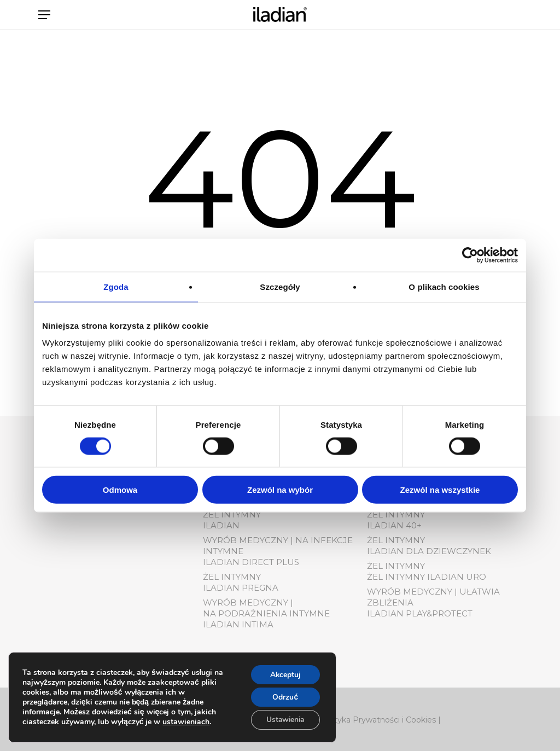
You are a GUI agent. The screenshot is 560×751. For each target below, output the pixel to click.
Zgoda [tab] (116, 286)
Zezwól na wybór (280, 490)
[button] (44, 20)
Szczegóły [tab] (280, 286)
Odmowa (120, 490)
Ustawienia (284, 720)
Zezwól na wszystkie (440, 490)
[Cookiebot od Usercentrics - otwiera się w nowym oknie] (470, 255)
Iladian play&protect (420, 613)
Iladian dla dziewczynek (429, 551)
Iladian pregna (241, 588)
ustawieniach (186, 721)
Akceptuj (284, 674)
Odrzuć (284, 697)
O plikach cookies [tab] (444, 286)
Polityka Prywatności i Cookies (378, 720)
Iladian (221, 525)
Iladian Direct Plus (251, 562)
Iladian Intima (238, 624)
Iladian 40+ (394, 525)
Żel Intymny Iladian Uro (427, 577)
